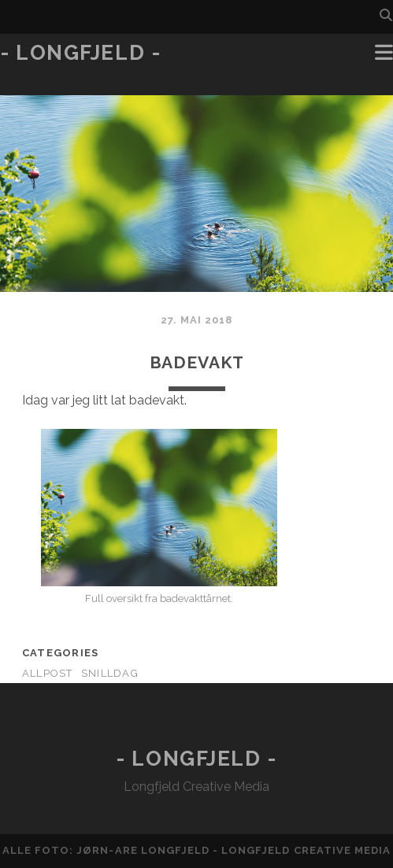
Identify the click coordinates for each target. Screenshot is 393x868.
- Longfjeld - (80, 53)
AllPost (48, 673)
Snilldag (110, 673)
